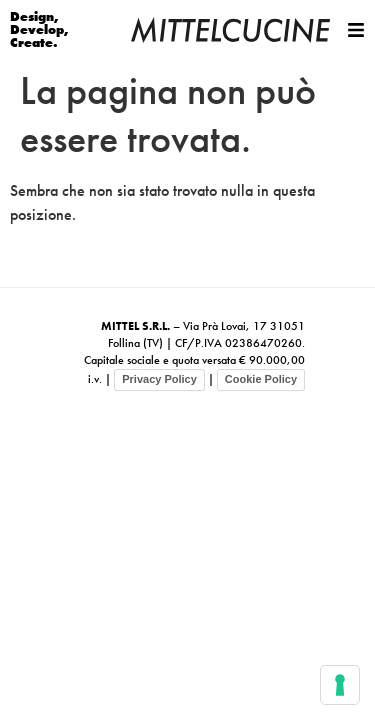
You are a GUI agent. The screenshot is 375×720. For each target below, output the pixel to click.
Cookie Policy (261, 379)
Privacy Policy (159, 379)
